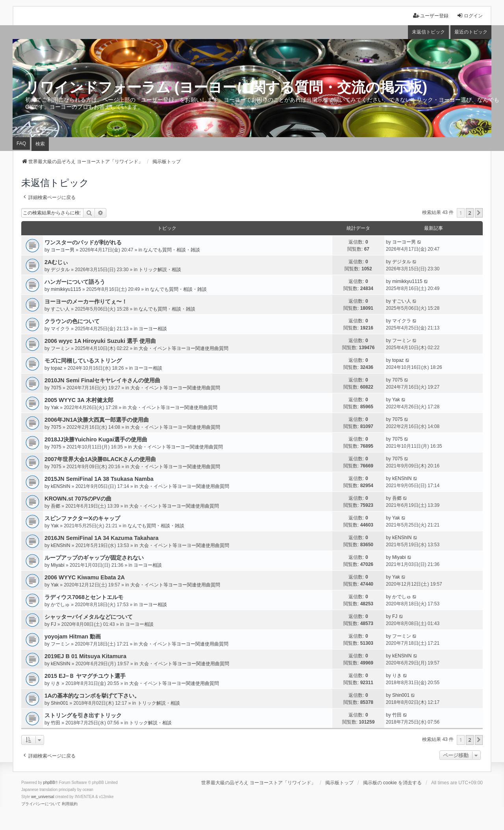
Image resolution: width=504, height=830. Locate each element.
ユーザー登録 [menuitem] (431, 16)
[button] (479, 213)
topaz (57, 368)
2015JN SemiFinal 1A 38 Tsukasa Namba (99, 479)
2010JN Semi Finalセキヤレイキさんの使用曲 (102, 380)
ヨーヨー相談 (153, 329)
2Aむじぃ (56, 262)
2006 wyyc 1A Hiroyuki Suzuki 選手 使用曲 (100, 341)
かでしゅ (60, 605)
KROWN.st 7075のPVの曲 (78, 499)
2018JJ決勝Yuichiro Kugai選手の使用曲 (96, 439)
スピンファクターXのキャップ (82, 518)
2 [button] (470, 213)
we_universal (43, 797)
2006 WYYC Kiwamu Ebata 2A (85, 577)
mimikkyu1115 (66, 289)
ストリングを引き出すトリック (83, 715)
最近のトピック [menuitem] (471, 32)
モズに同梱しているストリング (83, 361)
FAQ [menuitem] (21, 143)
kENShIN (60, 486)
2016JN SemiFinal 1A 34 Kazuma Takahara (102, 538)
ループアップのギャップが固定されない (94, 558)
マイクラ (60, 329)
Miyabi (58, 565)
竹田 (56, 723)
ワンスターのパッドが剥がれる (83, 242)
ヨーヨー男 (63, 250)
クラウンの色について (72, 321)
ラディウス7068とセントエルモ (84, 597)
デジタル (60, 270)
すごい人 (60, 309)
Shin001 (59, 703)
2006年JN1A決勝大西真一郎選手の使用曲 (97, 420)
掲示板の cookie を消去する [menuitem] (392, 783)
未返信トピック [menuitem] (428, 32)
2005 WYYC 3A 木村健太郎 (79, 400)
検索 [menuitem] (40, 144)
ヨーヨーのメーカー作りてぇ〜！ (86, 301)
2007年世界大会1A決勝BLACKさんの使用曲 (100, 459)
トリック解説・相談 (160, 270)
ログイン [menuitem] (470, 16)
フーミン (60, 348)
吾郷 (56, 506)
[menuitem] (41, 804)
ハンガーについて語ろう (75, 282)
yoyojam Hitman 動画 (73, 636)
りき (56, 683)
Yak (55, 408)
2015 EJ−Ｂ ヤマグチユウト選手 (85, 676)
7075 (56, 388)
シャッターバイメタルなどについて (89, 617)
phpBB (49, 783)
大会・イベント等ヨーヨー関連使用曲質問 (183, 348)
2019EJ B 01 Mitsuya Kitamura (85, 656)
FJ (53, 624)
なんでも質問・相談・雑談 (172, 250)
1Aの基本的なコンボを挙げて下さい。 (92, 696)
